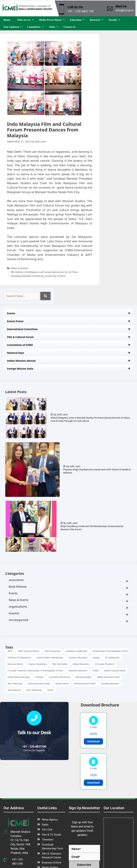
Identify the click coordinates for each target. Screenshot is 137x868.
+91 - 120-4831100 (34, 747)
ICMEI (96, 671)
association (68, 580)
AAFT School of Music (29, 651)
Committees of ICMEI (68, 345)
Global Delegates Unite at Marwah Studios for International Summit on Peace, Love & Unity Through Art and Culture (90, 419)
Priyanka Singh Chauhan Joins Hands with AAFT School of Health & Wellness (97, 471)
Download (93, 741)
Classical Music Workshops (50, 658)
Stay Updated (14, 27)
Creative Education (78, 658)
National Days (68, 353)
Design (96, 658)
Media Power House (53, 20)
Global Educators (81, 664)
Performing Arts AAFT (85, 684)
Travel (50, 690)
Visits (55, 27)
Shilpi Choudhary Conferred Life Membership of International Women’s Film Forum (92, 528)
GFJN (93, 775)
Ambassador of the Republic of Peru (111, 651)
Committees (36, 27)
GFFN (94, 734)
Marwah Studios (84, 677)
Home (7, 20)
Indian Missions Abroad (68, 361)
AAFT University (52, 651)
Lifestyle (39, 677)
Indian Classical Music (115, 671)
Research (97, 20)
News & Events (68, 600)
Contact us (70, 27)
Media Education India (108, 677)
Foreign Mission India (68, 369)
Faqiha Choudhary (38, 664)
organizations (68, 607)
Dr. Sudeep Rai (112, 658)
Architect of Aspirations (19, 658)
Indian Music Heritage (19, 677)
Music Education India (39, 684)
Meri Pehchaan (15, 684)
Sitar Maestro (14, 690)
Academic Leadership (76, 651)
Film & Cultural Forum (68, 337)
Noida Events (62, 684)
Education (78, 20)
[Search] (45, 296)
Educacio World (15, 664)
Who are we (26, 20)
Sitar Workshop (34, 690)
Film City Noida (60, 664)
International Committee (68, 329)
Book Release (68, 587)
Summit (68, 614)
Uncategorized (68, 620)
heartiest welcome (78, 671)
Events (68, 313)
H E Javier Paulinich (105, 664)
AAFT (10, 651)
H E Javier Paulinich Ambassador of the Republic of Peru (35, 671)
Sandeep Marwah (110, 684)
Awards (115, 20)
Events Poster (68, 321)
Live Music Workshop (59, 677)
